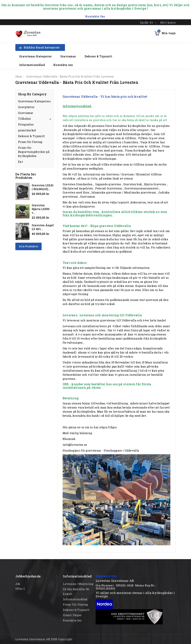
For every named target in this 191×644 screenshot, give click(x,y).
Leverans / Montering (78, 584)
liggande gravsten (108, 184)
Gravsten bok (133, 184)
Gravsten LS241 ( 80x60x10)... (43, 187)
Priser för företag (30, 142)
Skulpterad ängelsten (78, 188)
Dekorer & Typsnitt (98, 56)
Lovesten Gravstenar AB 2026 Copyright (44, 639)
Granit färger (72, 615)
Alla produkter (28, 246)
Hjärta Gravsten (155, 184)
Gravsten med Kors (76, 192)
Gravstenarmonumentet (141, 188)
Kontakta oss (63, 65)
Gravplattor (26, 107)
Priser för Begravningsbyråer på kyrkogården (34, 152)
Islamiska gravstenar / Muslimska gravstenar (124, 192)
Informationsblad (32, 65)
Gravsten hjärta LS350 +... (41, 209)
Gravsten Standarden (78, 184)
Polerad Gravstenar (109, 188)
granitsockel (27, 130)
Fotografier (26, 124)
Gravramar (68, 56)
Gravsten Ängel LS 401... (43, 227)
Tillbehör (25, 119)
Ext (21, 162)
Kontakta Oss (106, 576)
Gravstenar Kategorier (35, 56)
